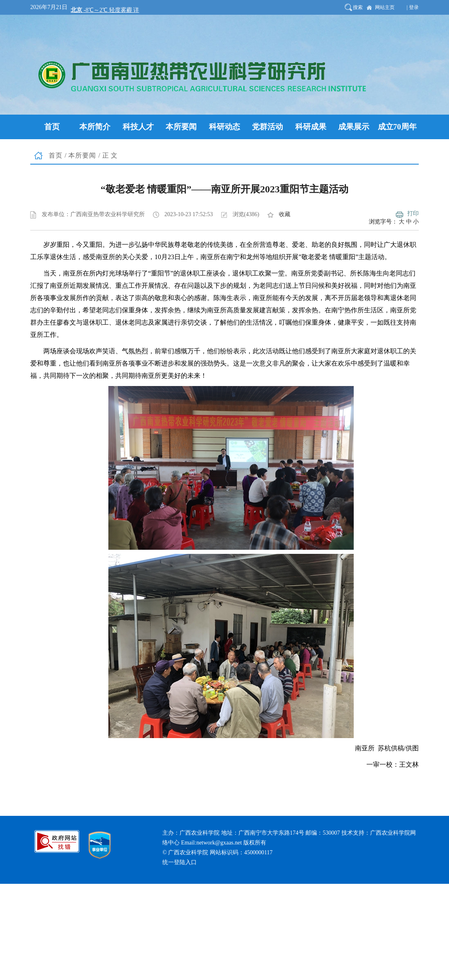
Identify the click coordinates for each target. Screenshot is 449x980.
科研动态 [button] (224, 127)
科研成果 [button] (311, 127)
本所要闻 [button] (181, 127)
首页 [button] (52, 127)
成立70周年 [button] (397, 127)
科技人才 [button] (138, 127)
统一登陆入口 (180, 862)
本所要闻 (82, 155)
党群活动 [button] (267, 127)
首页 (56, 155)
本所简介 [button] (95, 127)
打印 (413, 213)
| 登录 (413, 7)
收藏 (285, 214)
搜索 (358, 7)
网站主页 (385, 7)
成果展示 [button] (354, 127)
